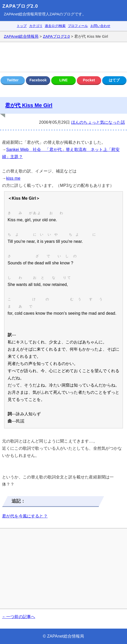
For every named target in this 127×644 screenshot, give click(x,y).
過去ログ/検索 (55, 26)
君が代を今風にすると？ (25, 516)
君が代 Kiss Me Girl (29, 105)
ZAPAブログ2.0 (20, 6)
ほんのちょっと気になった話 (98, 122)
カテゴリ (36, 26)
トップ (22, 26)
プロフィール (78, 26)
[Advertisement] (63, 57)
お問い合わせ (100, 26)
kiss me (13, 178)
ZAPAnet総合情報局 (21, 14)
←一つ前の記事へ (19, 617)
